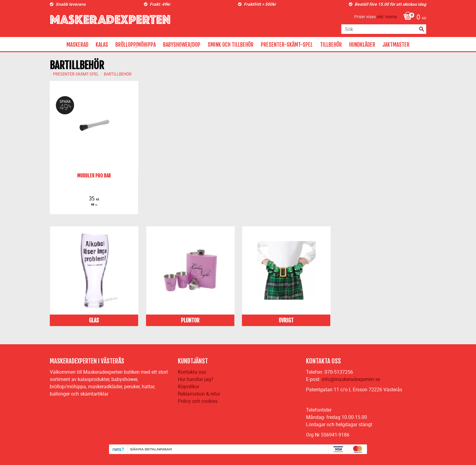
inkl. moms (387, 17)
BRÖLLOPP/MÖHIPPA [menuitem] (136, 45)
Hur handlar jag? (196, 379)
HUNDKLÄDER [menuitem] (362, 45)
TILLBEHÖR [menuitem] (331, 45)
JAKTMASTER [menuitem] (396, 45)
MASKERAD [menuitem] (77, 45)
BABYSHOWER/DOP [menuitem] (182, 45)
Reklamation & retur (199, 394)
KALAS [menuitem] (102, 45)
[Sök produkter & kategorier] (384, 29)
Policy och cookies (198, 401)
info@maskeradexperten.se (351, 379)
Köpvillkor (189, 386)
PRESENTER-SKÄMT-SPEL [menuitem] (287, 45)
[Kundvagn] (413, 18)
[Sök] (422, 29)
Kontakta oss (192, 372)
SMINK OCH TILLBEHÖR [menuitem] (231, 45)
